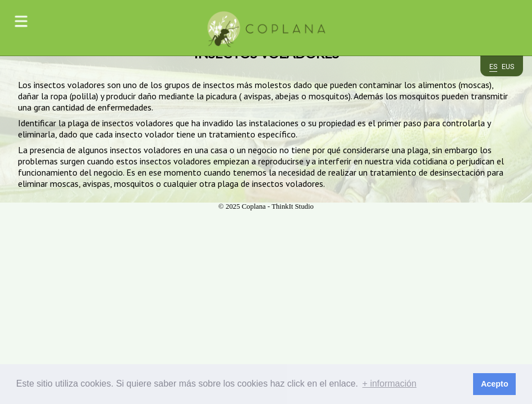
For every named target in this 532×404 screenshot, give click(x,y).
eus (508, 67)
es (493, 67)
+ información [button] (390, 384)
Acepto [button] (495, 384)
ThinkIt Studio (293, 206)
